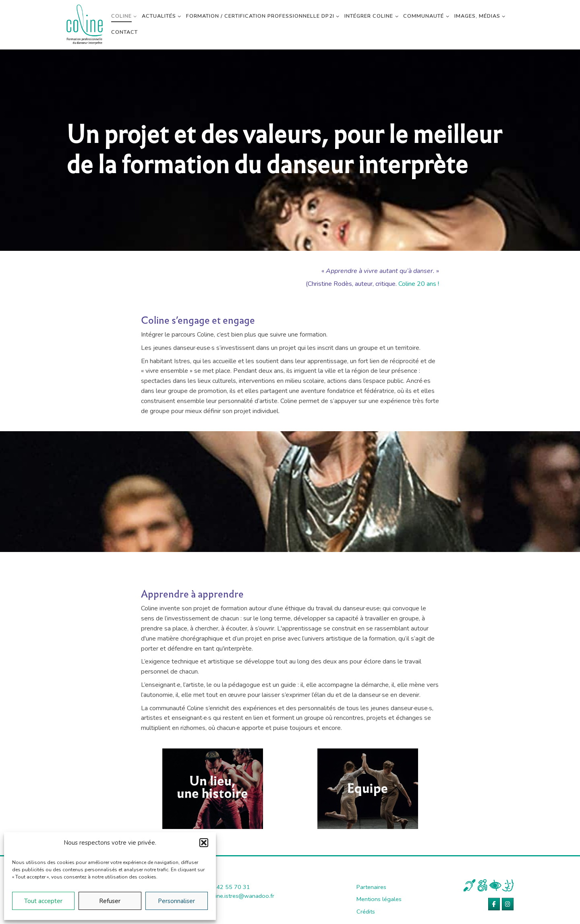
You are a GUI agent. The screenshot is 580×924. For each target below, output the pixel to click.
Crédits (366, 912)
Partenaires (371, 887)
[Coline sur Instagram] (508, 904)
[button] (204, 843)
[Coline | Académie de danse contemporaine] (85, 23)
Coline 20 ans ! (419, 284)
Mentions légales (379, 899)
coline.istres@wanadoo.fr (241, 896)
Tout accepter (43, 901)
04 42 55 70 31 (229, 887)
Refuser (110, 901)
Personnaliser (176, 901)
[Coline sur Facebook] (494, 904)
